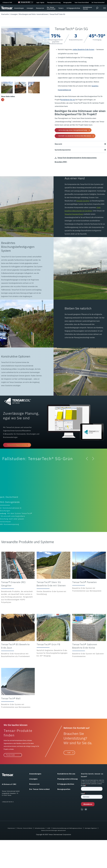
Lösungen (30, 8)
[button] (26, 2)
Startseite (5, 14)
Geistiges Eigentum (94, 828)
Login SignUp (40, 2)
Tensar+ (61, 8)
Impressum (7, 828)
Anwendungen (19, 8)
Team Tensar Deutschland (82, 2)
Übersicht (80, 144)
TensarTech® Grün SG (57, 14)
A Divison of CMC (9, 784)
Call (69, 753)
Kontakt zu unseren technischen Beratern (75, 136)
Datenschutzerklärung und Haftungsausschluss (69, 828)
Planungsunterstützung (54, 2)
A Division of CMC (7, 2)
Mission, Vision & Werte (22, 828)
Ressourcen (40, 8)
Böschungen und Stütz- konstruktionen (34, 14)
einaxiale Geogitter (83, 201)
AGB (48, 828)
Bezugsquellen (68, 2)
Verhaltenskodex (38, 828)
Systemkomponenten (80, 150)
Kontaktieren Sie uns (88, 8)
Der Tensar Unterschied (98, 2)
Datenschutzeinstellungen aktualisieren (54, 830)
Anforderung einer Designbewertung (73, 130)
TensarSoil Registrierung (17, 445)
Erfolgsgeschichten (73, 8)
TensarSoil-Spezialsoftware (74, 214)
